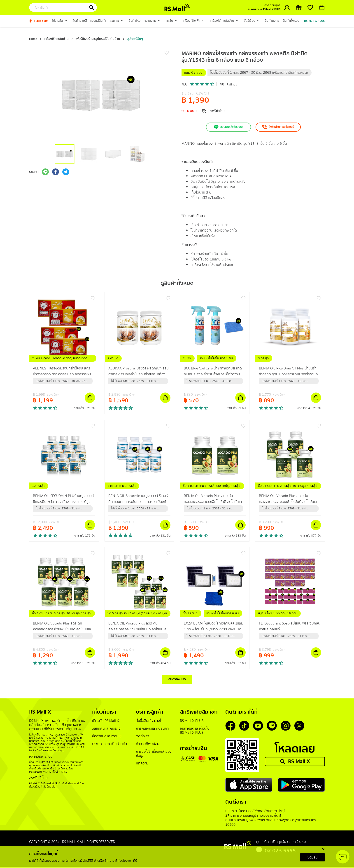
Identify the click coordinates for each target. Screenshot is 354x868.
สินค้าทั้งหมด (177, 680)
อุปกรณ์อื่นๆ (135, 39)
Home (33, 39)
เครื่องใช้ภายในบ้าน (56, 39)
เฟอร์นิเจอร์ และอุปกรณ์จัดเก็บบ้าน (98, 39)
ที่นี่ (135, 861)
